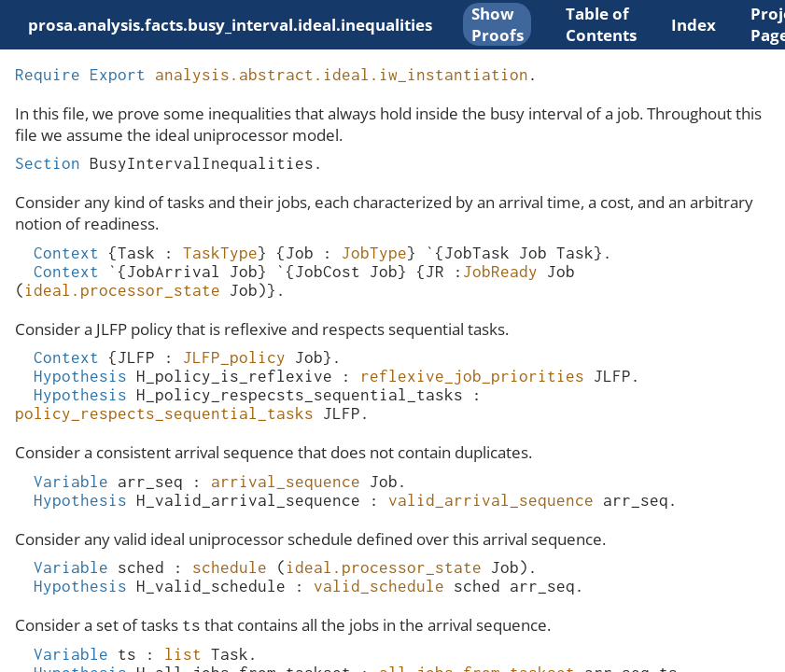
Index (694, 25)
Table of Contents (601, 24)
